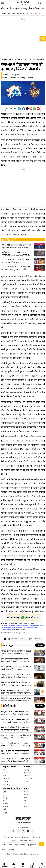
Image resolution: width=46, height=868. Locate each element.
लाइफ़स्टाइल (7, 779)
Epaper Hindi (20, 845)
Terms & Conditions (20, 841)
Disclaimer (26, 837)
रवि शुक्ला (15, 74)
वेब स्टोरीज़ (7, 785)
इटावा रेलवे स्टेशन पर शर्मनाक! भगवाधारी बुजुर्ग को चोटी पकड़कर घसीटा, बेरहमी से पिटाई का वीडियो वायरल (15, 721)
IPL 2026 (29, 14)
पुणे (4, 795)
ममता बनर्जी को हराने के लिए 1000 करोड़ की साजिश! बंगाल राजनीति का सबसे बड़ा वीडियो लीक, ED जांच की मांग (15, 729)
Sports (17, 59)
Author (31, 841)
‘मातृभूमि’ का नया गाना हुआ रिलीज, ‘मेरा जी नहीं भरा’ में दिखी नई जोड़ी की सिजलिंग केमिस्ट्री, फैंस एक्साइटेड (16, 676)
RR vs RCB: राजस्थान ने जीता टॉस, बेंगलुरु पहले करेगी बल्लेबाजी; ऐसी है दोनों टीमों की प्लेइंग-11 (16, 246)
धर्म (25, 803)
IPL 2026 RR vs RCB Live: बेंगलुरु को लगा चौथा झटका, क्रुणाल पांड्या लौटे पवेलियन (16, 268)
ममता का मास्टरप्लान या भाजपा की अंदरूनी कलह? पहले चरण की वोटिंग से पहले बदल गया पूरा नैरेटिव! (16, 736)
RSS (3, 849)
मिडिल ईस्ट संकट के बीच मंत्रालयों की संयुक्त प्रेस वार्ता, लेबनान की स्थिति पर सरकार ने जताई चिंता (16, 699)
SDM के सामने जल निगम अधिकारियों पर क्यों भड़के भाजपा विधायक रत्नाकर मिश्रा (15, 752)
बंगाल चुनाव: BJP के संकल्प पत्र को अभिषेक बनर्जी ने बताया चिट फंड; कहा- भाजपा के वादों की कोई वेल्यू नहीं (16, 668)
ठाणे (4, 801)
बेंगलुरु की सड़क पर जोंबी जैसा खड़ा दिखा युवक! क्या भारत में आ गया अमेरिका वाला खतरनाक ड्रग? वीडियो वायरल (15, 713)
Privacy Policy (37, 837)
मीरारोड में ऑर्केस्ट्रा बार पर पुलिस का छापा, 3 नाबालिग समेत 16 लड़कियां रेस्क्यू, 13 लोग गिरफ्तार (16, 652)
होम (3, 8)
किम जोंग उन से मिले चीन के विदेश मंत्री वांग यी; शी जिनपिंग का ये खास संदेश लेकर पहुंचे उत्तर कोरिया (16, 684)
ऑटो (26, 798)
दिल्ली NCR (28, 779)
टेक (25, 801)
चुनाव (18, 8)
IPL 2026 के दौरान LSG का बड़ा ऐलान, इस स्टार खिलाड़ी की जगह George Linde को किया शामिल (17, 261)
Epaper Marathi (33, 845)
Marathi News (7, 845)
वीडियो (26, 806)
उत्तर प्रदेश (27, 773)
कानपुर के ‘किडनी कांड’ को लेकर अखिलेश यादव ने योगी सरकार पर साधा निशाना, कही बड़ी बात (16, 744)
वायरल (26, 792)
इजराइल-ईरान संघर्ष (18, 14)
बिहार (26, 782)
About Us (17, 837)
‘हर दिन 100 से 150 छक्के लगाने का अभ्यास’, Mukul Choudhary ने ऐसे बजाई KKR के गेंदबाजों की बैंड (17, 254)
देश (7, 8)
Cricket (26, 59)
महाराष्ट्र (24, 8)
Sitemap (10, 849)
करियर (26, 795)
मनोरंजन (37, 8)
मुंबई (5, 792)
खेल (30, 8)
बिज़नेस (6, 782)
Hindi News (6, 59)
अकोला (6, 806)
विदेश (12, 8)
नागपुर (5, 798)
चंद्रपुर (5, 812)
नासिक (5, 803)
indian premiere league (22, 639)
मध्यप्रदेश (27, 776)
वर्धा (4, 809)
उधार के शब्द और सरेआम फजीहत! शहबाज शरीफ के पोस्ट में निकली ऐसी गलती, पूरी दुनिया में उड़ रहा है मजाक (15, 760)
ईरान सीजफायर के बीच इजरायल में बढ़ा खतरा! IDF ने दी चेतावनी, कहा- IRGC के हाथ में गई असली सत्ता (15, 660)
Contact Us (8, 837)
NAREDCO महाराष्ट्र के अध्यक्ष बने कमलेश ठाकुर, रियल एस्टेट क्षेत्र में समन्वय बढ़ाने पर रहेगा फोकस (16, 692)
